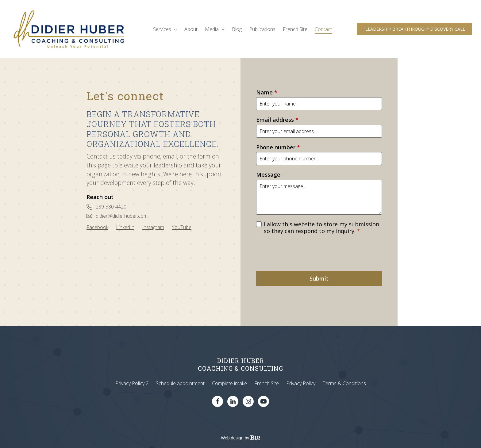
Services (165, 29)
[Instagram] (153, 227)
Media (215, 29)
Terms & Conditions (344, 383)
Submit (319, 278)
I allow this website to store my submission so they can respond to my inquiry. (321, 228)
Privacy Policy (301, 383)
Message (268, 175)
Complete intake (229, 383)
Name (267, 92)
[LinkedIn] (125, 227)
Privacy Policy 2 (132, 383)
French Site (295, 29)
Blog (237, 29)
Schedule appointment (180, 383)
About (191, 29)
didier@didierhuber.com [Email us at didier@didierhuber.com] (122, 216)
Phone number (278, 147)
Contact (323, 29)
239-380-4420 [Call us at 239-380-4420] (111, 207)
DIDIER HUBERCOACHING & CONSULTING (240, 364)
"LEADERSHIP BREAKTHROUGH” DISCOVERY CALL (414, 29)
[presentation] (303, 253)
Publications (262, 29)
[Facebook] (97, 227)
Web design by (240, 438)
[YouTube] (182, 227)
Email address (277, 120)
